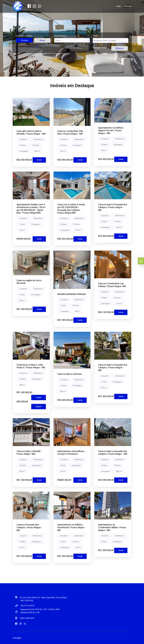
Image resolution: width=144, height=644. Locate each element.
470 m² (78, 230)
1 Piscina (35, 145)
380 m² (63, 391)
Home (119, 6)
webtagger (17, 638)
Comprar (24, 40)
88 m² (77, 311)
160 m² (22, 230)
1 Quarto (23, 536)
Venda (39, 160)
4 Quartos (105, 139)
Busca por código (100, 48)
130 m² (78, 547)
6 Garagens (65, 230)
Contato (128, 6)
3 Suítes (22, 145)
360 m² (22, 471)
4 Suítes (104, 145)
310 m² (119, 304)
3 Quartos (23, 139)
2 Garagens (77, 145)
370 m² (104, 151)
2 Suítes (104, 221)
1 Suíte (22, 224)
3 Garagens (117, 382)
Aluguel (39, 407)
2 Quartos (64, 300)
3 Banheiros (38, 218)
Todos (72, 40)
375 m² (22, 547)
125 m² (63, 471)
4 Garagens (24, 151)
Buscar (120, 48)
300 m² (22, 300)
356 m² (104, 388)
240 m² (63, 151)
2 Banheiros (79, 300)
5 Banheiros (38, 139)
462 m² (37, 151)
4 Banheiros (79, 139)
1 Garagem (64, 311)
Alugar (42, 40)
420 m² (119, 227)
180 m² (22, 385)
